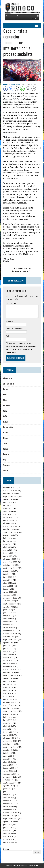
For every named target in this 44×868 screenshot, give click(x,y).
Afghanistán (8, 378)
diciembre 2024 (10, 523)
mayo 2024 (8, 544)
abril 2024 (8, 547)
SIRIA (5, 443)
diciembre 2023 (10, 559)
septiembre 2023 (10, 568)
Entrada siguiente (21, 271)
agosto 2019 (9, 714)
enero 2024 (8, 556)
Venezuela (7, 465)
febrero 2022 (9, 625)
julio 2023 (7, 574)
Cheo (18, 85)
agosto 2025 (9, 499)
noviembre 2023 (10, 562)
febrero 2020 (9, 696)
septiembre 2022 (10, 604)
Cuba (5, 411)
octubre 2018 (9, 744)
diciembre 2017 (10, 774)
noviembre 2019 (10, 705)
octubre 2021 (9, 637)
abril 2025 (8, 511)
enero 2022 (8, 628)
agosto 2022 (9, 607)
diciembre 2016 (10, 810)
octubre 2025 (9, 493)
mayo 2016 (8, 830)
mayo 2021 (8, 652)
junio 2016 (8, 828)
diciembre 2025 (10, 487)
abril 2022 (8, 619)
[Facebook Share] (6, 89)
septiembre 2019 (10, 711)
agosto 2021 (9, 643)
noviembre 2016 (10, 813)
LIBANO (6, 433)
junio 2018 (8, 756)
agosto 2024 (9, 535)
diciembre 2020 (10, 666)
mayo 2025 (8, 508)
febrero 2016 (9, 839)
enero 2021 (8, 663)
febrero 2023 (9, 589)
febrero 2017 (9, 804)
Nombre (9, 321)
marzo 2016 (8, 836)
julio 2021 (7, 645)
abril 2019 (8, 726)
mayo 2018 (8, 759)
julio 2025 (7, 502)
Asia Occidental (9, 384)
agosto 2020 (9, 678)
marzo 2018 (8, 765)
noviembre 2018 (10, 741)
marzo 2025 (8, 514)
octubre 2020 (9, 672)
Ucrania (6, 454)
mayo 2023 (8, 580)
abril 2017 (8, 798)
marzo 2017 (8, 801)
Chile (5, 400)
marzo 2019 (8, 729)
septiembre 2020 (10, 675)
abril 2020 (8, 690)
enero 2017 (8, 807)
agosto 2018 (9, 750)
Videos (6, 471)
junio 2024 (8, 541)
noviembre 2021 (10, 634)
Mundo (6, 438)
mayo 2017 (8, 795)
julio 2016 (7, 825)
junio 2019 (8, 720)
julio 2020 (7, 681)
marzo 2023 (8, 586)
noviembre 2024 (10, 526)
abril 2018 (8, 762)
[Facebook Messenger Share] (11, 89)
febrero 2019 (9, 732)
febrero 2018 (9, 768)
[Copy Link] (28, 89)
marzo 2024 (8, 550)
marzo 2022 (8, 622)
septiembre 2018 (10, 747)
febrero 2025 (9, 517)
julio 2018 (7, 753)
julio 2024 (7, 538)
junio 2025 (8, 505)
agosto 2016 (9, 821)
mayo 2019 (8, 723)
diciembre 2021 (10, 631)
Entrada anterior (23, 268)
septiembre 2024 (10, 532)
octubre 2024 (9, 529)
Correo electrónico (14, 329)
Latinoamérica (8, 427)
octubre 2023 (9, 565)
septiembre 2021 (10, 640)
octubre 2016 (9, 816)
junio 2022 (8, 613)
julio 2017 (7, 789)
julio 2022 (7, 610)
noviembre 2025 (10, 490)
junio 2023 (8, 577)
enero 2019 (8, 735)
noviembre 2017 (10, 777)
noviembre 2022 (10, 598)
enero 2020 (8, 699)
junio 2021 (8, 649)
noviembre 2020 (10, 669)
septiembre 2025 (10, 496)
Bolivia (6, 389)
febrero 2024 (9, 553)
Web (7, 336)
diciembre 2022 (10, 595)
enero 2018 (8, 771)
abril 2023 (8, 583)
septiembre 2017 (10, 783)
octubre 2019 (9, 708)
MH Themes (35, 866)
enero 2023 (8, 592)
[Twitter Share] (17, 89)
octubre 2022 (9, 601)
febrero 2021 (9, 660)
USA (5, 460)
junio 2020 (8, 684)
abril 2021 (8, 654)
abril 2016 (8, 833)
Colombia (7, 405)
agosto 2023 (9, 571)
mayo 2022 (8, 616)
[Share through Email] (34, 89)
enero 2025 (8, 520)
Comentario (11, 303)
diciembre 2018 (10, 738)
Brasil (5, 395)
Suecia (6, 449)
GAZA (5, 416)
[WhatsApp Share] (22, 89)
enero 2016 (8, 842)
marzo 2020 (8, 693)
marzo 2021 (8, 657)
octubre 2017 (9, 780)
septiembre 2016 (10, 819)
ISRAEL (6, 422)
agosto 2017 (9, 786)
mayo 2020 (8, 687)
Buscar (6, 849)
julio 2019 (7, 717)
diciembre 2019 (10, 702)
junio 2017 (8, 792)
